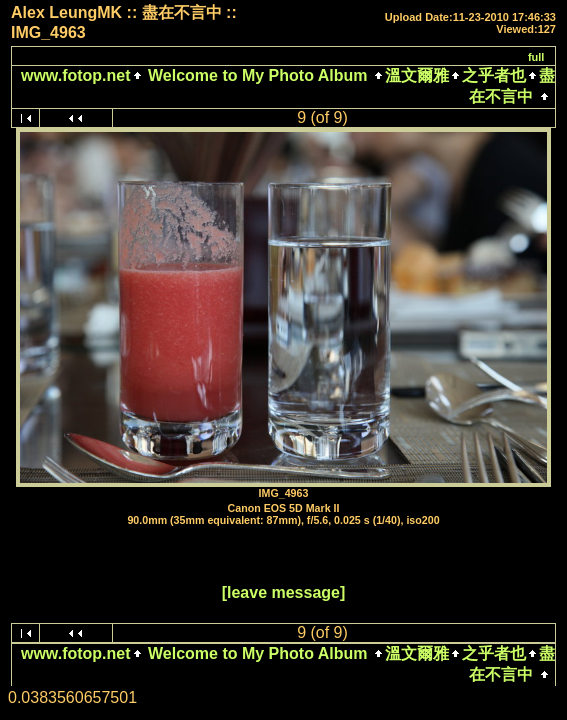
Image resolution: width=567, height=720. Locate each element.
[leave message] (284, 592)
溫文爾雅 (417, 75)
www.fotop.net (76, 75)
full (536, 57)
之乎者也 (494, 75)
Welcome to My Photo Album (258, 75)
